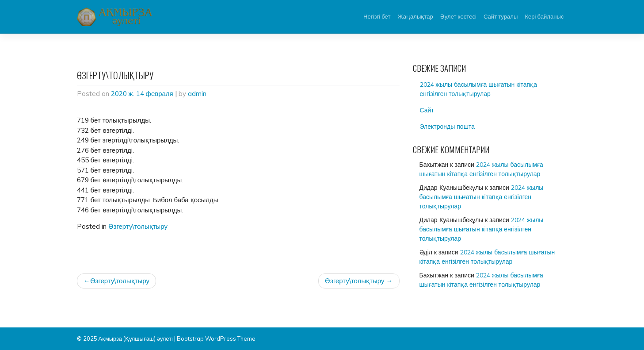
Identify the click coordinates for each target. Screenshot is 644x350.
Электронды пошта (447, 127)
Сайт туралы (501, 16)
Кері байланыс (544, 16)
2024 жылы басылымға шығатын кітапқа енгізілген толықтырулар (478, 89)
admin (197, 94)
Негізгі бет (377, 16)
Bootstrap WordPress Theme (216, 338)
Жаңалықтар (415, 16)
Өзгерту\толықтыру (138, 226)
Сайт (427, 110)
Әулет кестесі (458, 16)
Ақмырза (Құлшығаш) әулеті (136, 338)
